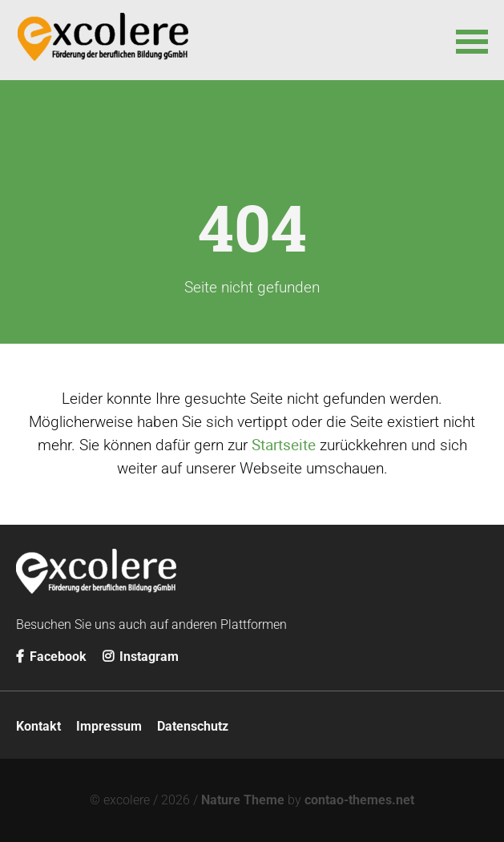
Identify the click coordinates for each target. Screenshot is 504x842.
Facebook (51, 657)
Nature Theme (243, 800)
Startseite (284, 445)
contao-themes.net (359, 800)
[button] (472, 40)
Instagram (141, 657)
